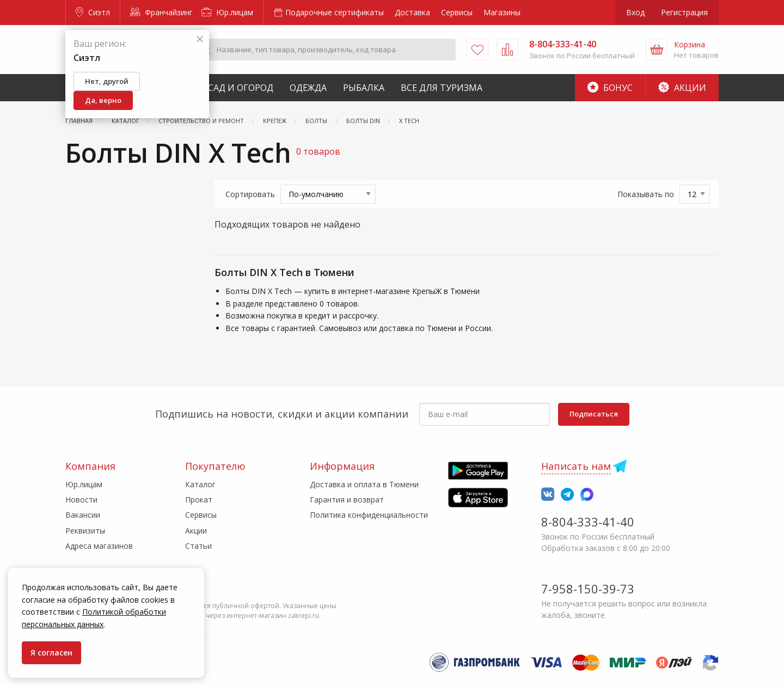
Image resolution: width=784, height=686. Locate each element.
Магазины (502, 12)
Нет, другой (107, 81)
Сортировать (250, 194)
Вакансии (83, 515)
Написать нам (576, 466)
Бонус (610, 88)
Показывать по (646, 194)
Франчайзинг (161, 12)
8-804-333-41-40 (588, 522)
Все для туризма (442, 88)
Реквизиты (85, 531)
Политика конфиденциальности (369, 515)
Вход (635, 12)
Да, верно (103, 100)
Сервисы (457, 12)
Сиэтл (93, 12)
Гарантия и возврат (347, 500)
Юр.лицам (227, 12)
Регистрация (684, 12)
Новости (81, 500)
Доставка (412, 12)
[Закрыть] (200, 39)
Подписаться (594, 414)
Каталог (200, 484)
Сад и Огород (241, 88)
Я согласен (51, 653)
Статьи (198, 546)
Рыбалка (364, 88)
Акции (682, 88)
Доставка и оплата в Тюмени (364, 484)
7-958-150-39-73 (588, 589)
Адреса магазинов (99, 546)
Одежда (308, 88)
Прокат (199, 500)
